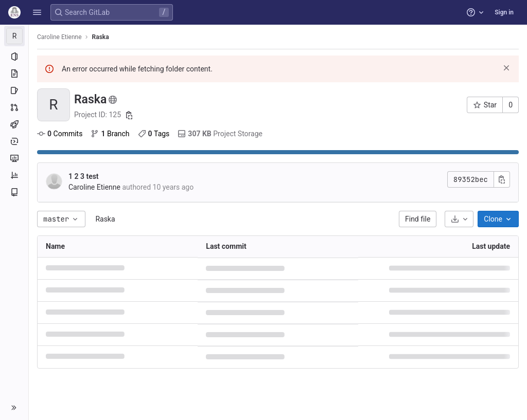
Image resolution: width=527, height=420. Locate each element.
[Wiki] (14, 192)
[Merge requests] (14, 107)
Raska (105, 219)
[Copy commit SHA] (502, 179)
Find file (418, 219)
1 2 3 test (84, 176)
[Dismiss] (506, 68)
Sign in (504, 12)
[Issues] (14, 90)
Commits (60, 134)
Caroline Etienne (59, 37)
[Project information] (14, 57)
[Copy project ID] (129, 115)
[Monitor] (14, 158)
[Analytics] (14, 175)
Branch (110, 134)
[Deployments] (14, 141)
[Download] (459, 219)
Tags (154, 134)
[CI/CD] (14, 124)
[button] (37, 12)
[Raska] (14, 36)
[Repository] (14, 74)
